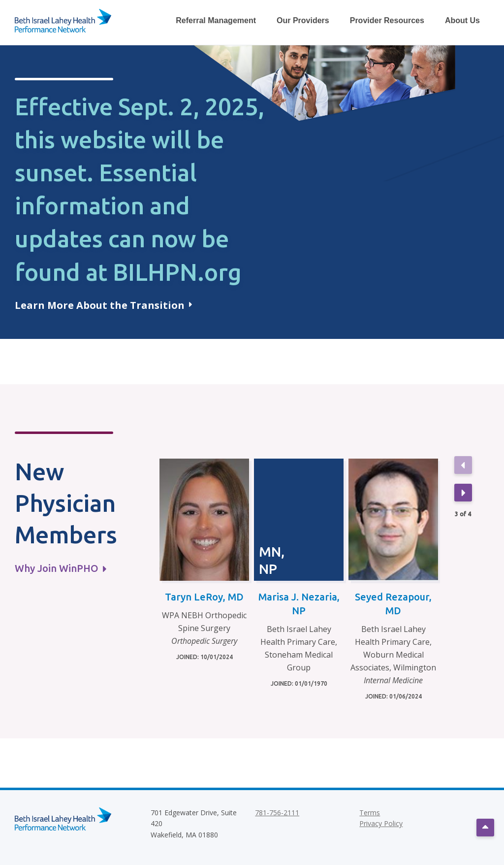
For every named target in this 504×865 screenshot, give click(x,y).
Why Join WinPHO (61, 568)
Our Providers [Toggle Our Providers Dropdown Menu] (303, 20)
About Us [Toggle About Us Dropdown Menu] (462, 20)
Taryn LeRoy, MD (204, 597)
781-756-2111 (277, 813)
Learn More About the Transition (103, 305)
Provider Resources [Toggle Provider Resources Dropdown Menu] (387, 20)
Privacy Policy (381, 823)
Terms (370, 813)
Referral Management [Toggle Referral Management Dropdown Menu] (216, 20)
